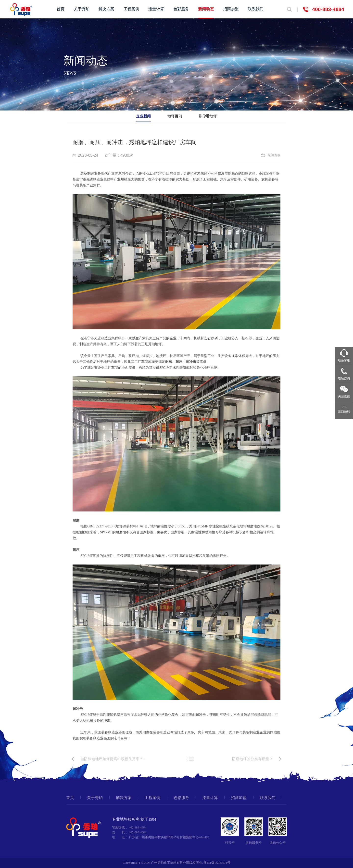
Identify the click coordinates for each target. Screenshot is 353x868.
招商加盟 (231, 9)
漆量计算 (156, 9)
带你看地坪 (208, 116)
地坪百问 (175, 116)
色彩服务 (181, 9)
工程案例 (131, 9)
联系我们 (256, 9)
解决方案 (106, 9)
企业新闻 (143, 116)
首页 (61, 9)
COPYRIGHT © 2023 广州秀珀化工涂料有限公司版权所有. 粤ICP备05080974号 (176, 863)
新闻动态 (206, 9)
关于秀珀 (82, 9)
